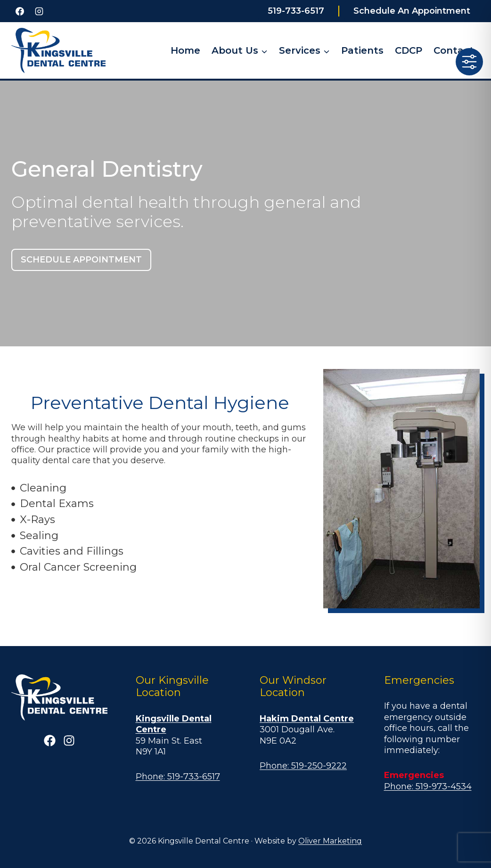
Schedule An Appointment (412, 11)
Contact (454, 50)
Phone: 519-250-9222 (303, 766)
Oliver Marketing (330, 841)
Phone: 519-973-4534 (428, 786)
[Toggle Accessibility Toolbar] (469, 62)
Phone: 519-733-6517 (178, 777)
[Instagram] (39, 11)
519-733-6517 (296, 11)
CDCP (409, 50)
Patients (362, 50)
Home (185, 50)
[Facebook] (20, 11)
